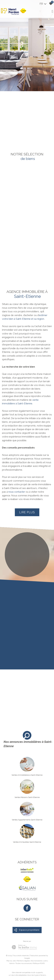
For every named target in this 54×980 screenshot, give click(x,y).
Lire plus (27, 512)
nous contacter (17, 492)
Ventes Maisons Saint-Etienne (27, 797)
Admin (12, 963)
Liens (45, 961)
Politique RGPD (39, 963)
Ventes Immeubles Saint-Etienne (27, 842)
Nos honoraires (37, 961)
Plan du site (11, 961)
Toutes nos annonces (24, 963)
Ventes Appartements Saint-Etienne (27, 820)
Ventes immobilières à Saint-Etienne (27, 775)
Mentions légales (23, 961)
